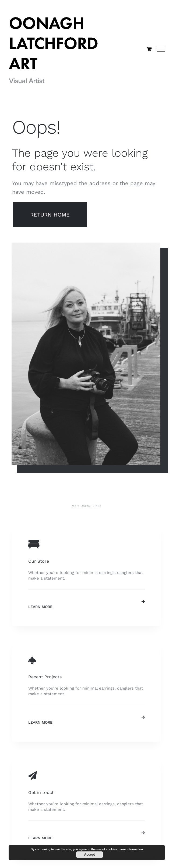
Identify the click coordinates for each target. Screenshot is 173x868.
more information (131, 849)
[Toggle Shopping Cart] (149, 49)
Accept (90, 855)
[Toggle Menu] (161, 49)
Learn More (40, 607)
